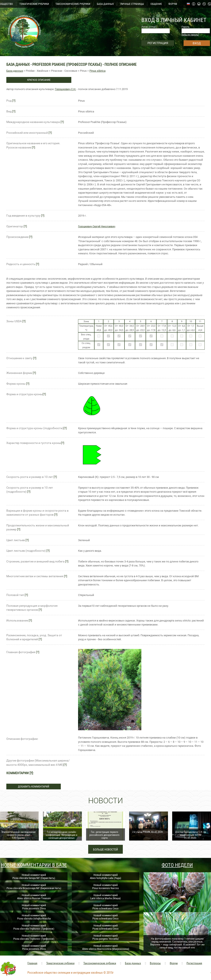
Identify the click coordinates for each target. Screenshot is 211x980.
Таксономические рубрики (100, 963)
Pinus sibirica (97, 71)
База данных (15, 71)
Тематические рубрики (60, 963)
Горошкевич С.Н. (65, 89)
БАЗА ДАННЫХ (105, 4)
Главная (32, 963)
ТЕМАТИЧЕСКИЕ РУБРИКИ (34, 4)
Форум (174, 963)
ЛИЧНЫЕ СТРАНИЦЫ (132, 4)
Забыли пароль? (190, 35)
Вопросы (155, 963)
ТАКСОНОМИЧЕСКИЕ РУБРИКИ (73, 4)
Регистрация (194, 963)
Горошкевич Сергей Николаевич (97, 226)
